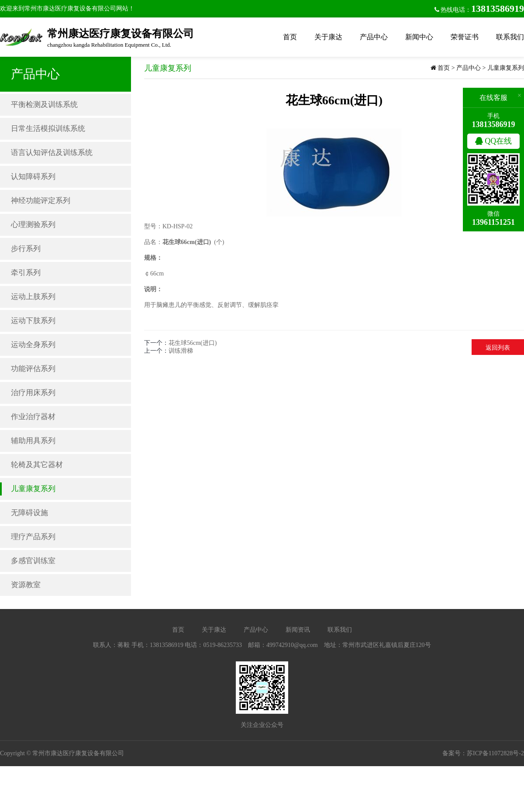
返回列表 (498, 348)
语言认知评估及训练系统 (52, 153)
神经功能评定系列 (41, 201)
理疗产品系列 (33, 537)
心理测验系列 (33, 225)
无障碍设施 (29, 513)
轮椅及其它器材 (37, 465)
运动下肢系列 (33, 321)
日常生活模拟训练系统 (48, 129)
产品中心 (374, 37)
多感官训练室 (33, 561)
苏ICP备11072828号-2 (495, 753)
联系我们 (510, 37)
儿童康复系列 (33, 489)
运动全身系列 (33, 345)
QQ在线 (494, 141)
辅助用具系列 (33, 441)
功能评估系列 (33, 369)
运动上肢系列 (33, 297)
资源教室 (26, 585)
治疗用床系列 (33, 393)
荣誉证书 (465, 37)
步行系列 (26, 249)
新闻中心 (419, 37)
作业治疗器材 (33, 417)
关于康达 (328, 37)
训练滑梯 (181, 351)
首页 (290, 37)
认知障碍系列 (33, 177)
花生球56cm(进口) (193, 343)
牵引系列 (26, 273)
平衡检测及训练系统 (44, 105)
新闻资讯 (298, 630)
